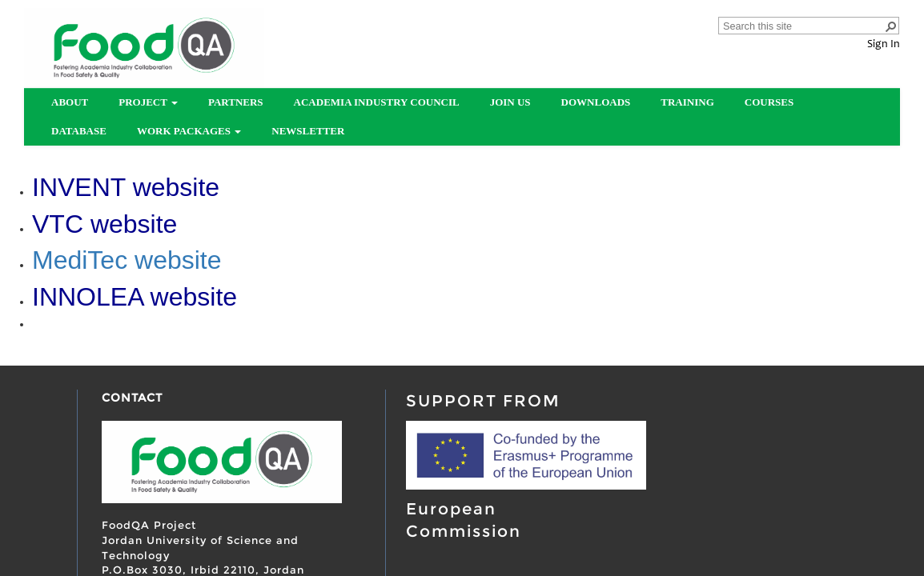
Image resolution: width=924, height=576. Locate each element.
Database (79, 131)
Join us (510, 102)
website (178, 260)
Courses (769, 102)
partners (236, 102)
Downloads (596, 102)
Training (687, 102)
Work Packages (189, 131)
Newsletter (308, 131)
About (70, 102)
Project (148, 102)
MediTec (83, 260)
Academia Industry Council (377, 102)
